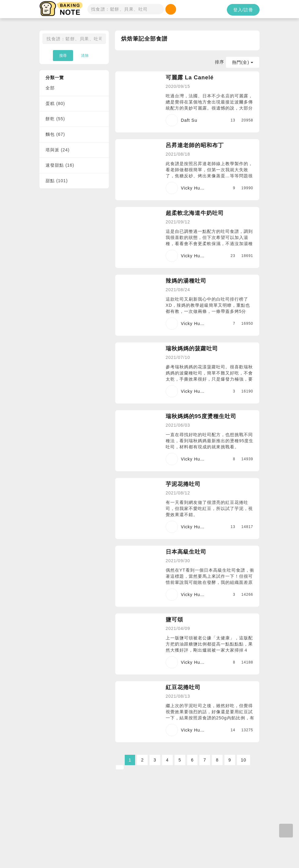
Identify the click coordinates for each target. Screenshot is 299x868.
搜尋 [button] (63, 56)
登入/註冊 (243, 10)
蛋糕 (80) (55, 103)
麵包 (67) (55, 134)
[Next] (120, 767)
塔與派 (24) (58, 150)
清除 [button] (85, 56)
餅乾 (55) (55, 119)
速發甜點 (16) (60, 165)
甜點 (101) (57, 181)
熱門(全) (243, 62)
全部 (50, 88)
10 (244, 760)
